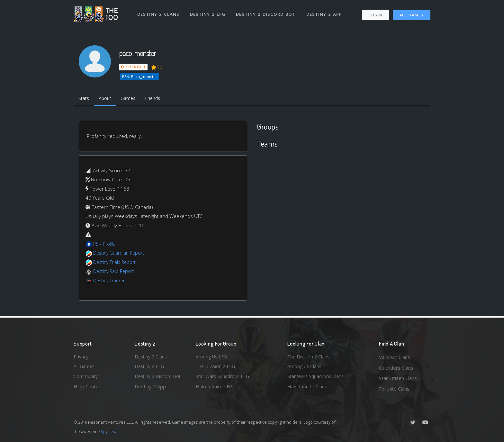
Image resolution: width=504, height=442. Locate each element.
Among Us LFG (212, 357)
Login (375, 13)
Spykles (108, 431)
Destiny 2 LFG (208, 12)
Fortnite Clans (394, 389)
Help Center (87, 389)
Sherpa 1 (133, 67)
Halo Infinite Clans (307, 389)
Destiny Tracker (110, 281)
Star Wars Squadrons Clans (317, 378)
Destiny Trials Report (116, 263)
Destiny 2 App (325, 12)
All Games (412, 13)
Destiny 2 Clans (159, 12)
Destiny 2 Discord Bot (267, 12)
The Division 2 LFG (216, 368)
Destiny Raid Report (115, 272)
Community (86, 378)
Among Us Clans (305, 368)
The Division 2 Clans (309, 357)
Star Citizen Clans (398, 378)
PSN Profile (105, 245)
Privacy (82, 357)
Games (132, 99)
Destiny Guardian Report (120, 254)
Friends (158, 99)
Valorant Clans (395, 357)
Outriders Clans (396, 368)
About (107, 99)
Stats (85, 99)
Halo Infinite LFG (214, 389)
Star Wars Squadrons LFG (224, 378)
